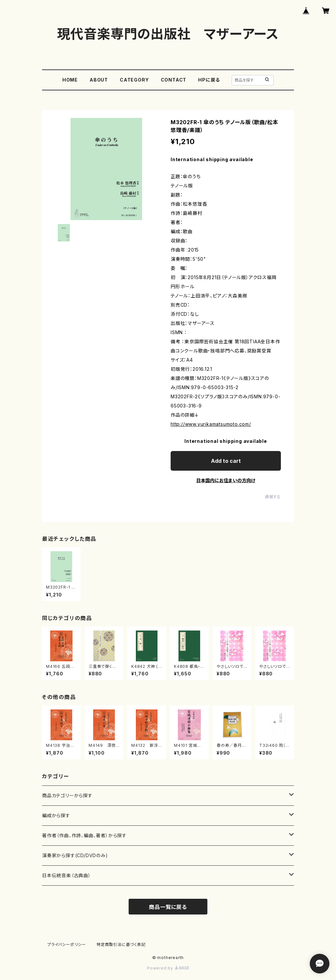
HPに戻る (209, 80)
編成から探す (56, 815)
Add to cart (226, 461)
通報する (273, 497)
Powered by (168, 968)
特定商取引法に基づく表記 (121, 944)
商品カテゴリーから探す (67, 795)
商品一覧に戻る (168, 907)
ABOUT (99, 80)
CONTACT (174, 80)
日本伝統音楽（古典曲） (66, 875)
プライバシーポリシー (67, 944)
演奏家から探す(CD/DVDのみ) (75, 855)
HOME (70, 80)
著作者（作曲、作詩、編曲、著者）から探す (84, 835)
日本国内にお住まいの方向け (226, 480)
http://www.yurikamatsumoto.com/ (211, 424)
